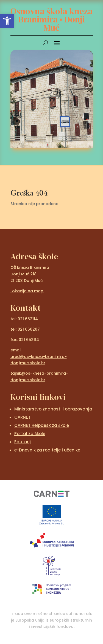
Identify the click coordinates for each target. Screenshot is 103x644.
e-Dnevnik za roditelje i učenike (47, 450)
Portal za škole (30, 434)
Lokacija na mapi (27, 291)
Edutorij (23, 442)
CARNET (22, 417)
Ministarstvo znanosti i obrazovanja (53, 409)
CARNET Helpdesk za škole (42, 425)
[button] (7, 21)
